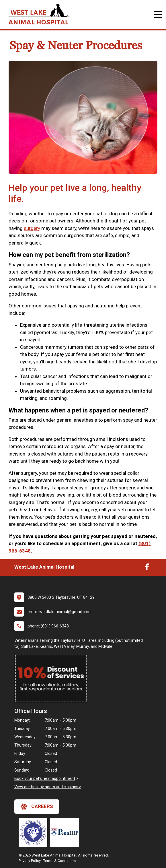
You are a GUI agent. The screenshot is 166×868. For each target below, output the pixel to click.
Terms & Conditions (59, 861)
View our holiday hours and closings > (48, 787)
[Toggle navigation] (158, 14)
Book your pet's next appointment (45, 778)
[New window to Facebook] (147, 568)
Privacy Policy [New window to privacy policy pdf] (30, 861)
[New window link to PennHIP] (66, 832)
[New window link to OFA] (34, 832)
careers (37, 807)
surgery (32, 228)
